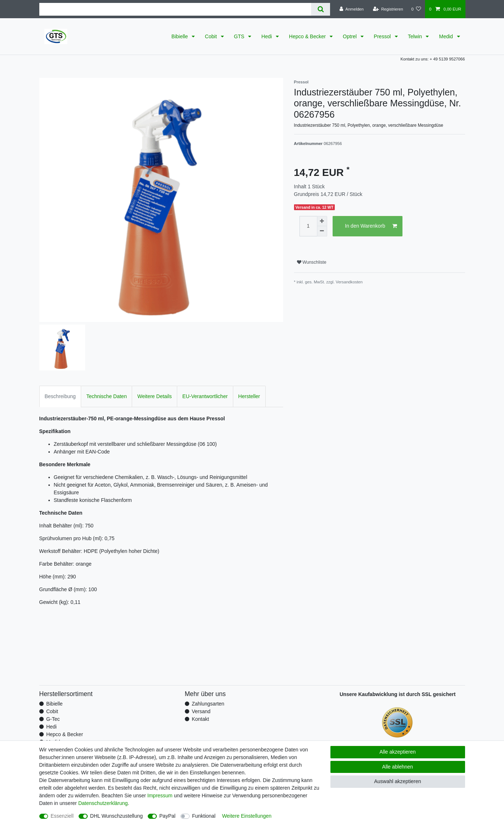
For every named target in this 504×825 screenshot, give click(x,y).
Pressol (383, 36)
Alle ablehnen (398, 767)
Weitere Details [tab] (154, 396)
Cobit (212, 36)
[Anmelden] (352, 9)
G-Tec (53, 719)
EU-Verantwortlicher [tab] (205, 396)
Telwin (416, 36)
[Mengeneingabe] (308, 226)
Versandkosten (349, 282)
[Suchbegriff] (175, 9)
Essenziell (62, 816)
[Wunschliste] (416, 9)
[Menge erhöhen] (322, 221)
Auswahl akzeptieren (398, 781)
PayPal (167, 816)
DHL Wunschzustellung (117, 816)
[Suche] (320, 9)
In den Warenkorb (371, 226)
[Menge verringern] (322, 231)
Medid (447, 36)
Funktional (204, 816)
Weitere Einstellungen (247, 816)
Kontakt (200, 719)
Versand (201, 711)
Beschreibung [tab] (60, 396)
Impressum (160, 795)
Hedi (267, 36)
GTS (240, 36)
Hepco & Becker (308, 36)
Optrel (350, 36)
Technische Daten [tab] (106, 396)
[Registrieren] (388, 9)
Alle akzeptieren (398, 752)
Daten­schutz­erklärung (103, 803)
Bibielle (180, 36)
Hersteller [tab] (249, 396)
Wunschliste (312, 262)
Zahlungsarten (208, 704)
